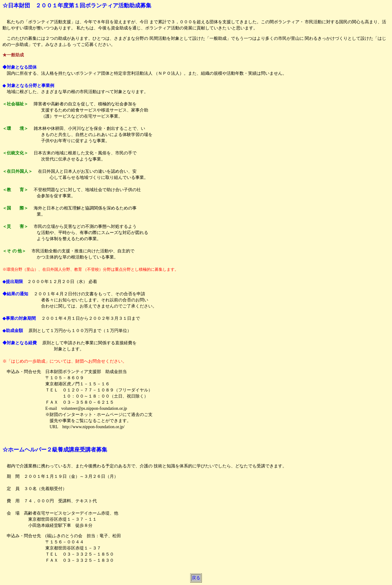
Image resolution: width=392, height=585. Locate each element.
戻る (196, 578)
